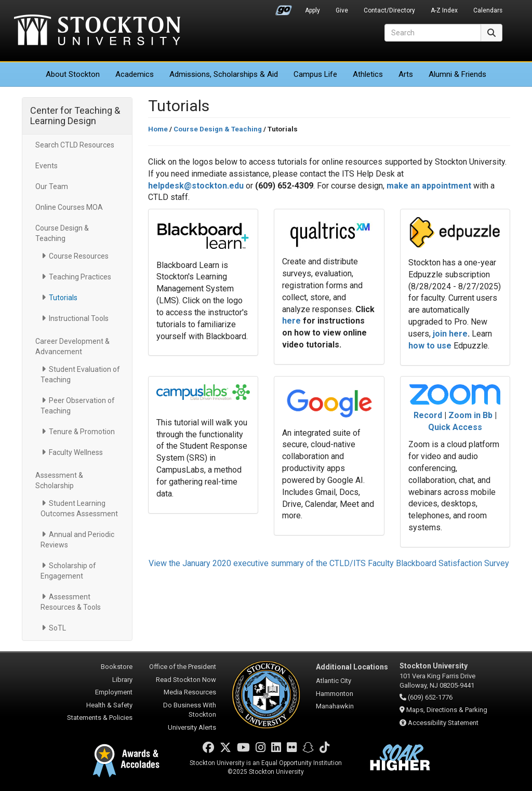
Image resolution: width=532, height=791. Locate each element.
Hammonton (335, 694)
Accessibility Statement (443, 723)
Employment (114, 692)
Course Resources (79, 256)
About (73, 74)
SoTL (57, 628)
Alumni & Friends (457, 74)
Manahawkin (335, 706)
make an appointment (429, 186)
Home (158, 129)
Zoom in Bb (470, 415)
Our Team (52, 186)
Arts (406, 74)
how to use (430, 346)
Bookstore (117, 667)
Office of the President (183, 667)
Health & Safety (109, 705)
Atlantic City (334, 681)
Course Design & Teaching (62, 233)
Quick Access (455, 427)
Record (429, 415)
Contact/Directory (389, 10)
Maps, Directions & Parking (447, 710)
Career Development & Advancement (72, 346)
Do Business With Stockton (190, 710)
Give (342, 10)
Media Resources (190, 692)
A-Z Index (444, 10)
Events (46, 166)
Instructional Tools (79, 318)
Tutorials (63, 298)
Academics (135, 74)
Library (122, 680)
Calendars (488, 10)
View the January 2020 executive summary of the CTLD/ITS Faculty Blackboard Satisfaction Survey (329, 563)
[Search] (433, 33)
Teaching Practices (80, 277)
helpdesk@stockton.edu (196, 186)
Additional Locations (352, 667)
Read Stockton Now (186, 680)
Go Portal (284, 8)
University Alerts (192, 727)
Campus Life (315, 74)
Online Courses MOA (69, 207)
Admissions (224, 74)
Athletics (368, 74)
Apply (312, 10)
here (291, 321)
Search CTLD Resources (75, 145)
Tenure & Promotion (82, 432)
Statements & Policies (100, 718)
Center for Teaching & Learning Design (75, 116)
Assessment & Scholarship (59, 480)
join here (450, 334)
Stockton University (97, 31)
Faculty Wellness (76, 452)
